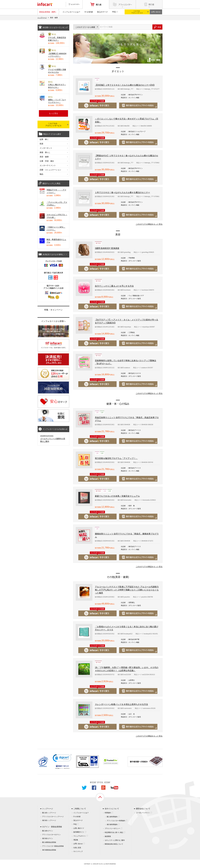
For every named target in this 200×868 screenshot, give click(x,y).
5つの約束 (89, 12)
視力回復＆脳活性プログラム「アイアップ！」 (116, 458)
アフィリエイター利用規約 (116, 821)
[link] (62, 759)
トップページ (42, 18)
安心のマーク (102, 12)
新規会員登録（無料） (48, 12)
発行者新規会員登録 (49, 850)
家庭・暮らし (45, 152)
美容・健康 (44, 157)
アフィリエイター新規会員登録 (53, 846)
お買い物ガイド (79, 828)
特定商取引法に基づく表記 (114, 832)
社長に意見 (77, 848)
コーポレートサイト (143, 813)
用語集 (76, 840)
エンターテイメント (48, 165)
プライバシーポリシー (112, 828)
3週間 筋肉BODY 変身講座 (107, 248)
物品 (41, 174)
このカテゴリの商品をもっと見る (149, 224)
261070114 (67, 768)
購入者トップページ (49, 813)
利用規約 (108, 813)
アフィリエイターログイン (51, 835)
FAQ (114, 12)
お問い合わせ (156, 12)
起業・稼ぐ (44, 139)
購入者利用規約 (112, 817)
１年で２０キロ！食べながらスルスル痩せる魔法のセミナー (122, 192)
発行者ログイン (48, 838)
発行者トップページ (49, 820)
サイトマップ (78, 851)
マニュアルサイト (80, 836)
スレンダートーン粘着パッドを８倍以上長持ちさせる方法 (121, 704)
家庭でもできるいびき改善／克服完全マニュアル (117, 496)
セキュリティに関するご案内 (115, 840)
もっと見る (53, 113)
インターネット (46, 148)
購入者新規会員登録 (49, 842)
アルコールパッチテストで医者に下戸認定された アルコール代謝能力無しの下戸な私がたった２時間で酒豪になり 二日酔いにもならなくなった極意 (127, 590)
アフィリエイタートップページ (53, 817)
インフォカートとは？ (71, 12)
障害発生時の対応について (114, 844)
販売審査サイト (79, 832)
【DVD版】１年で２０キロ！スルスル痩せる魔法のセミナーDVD (125, 85)
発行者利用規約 (112, 825)
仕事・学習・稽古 (47, 161)
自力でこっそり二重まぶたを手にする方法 (114, 286)
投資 (41, 144)
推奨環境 (108, 836)
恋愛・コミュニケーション (50, 170)
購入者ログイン (48, 831)
